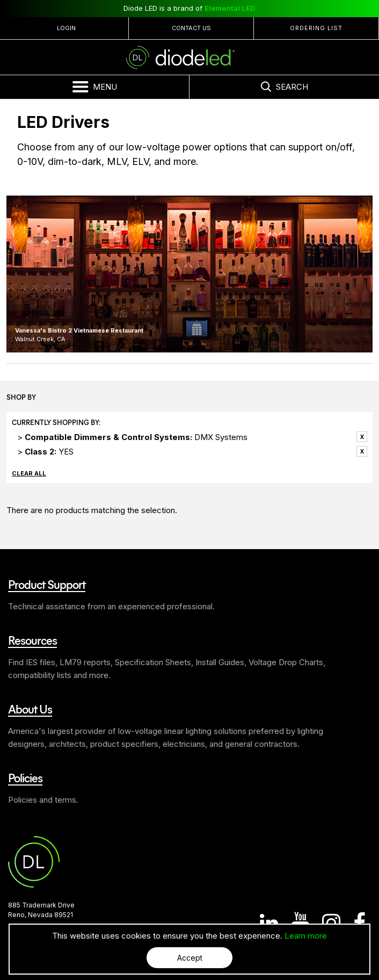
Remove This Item (362, 437)
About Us (30, 709)
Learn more (306, 936)
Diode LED (189, 57)
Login (66, 28)
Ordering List (316, 28)
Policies (25, 777)
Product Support (47, 584)
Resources (32, 640)
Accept (190, 958)
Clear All (29, 473)
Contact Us (191, 28)
